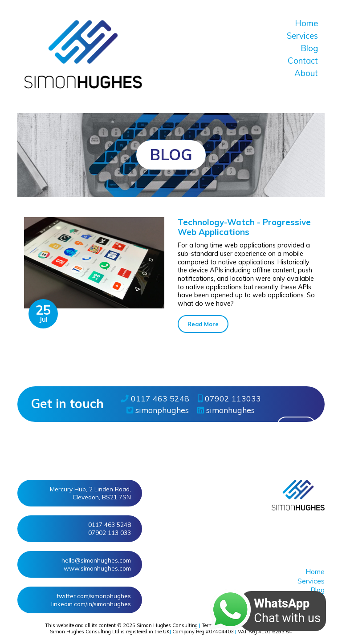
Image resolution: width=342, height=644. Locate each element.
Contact (303, 61)
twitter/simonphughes (94, 596)
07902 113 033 (110, 533)
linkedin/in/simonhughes (91, 604)
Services (302, 36)
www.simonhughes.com (97, 568)
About (306, 73)
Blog (309, 48)
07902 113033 (229, 398)
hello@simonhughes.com (96, 560)
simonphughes (158, 410)
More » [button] (296, 425)
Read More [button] (203, 324)
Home (306, 23)
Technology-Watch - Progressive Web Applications (244, 227)
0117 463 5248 (155, 398)
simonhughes (226, 410)
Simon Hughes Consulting (167, 625)
